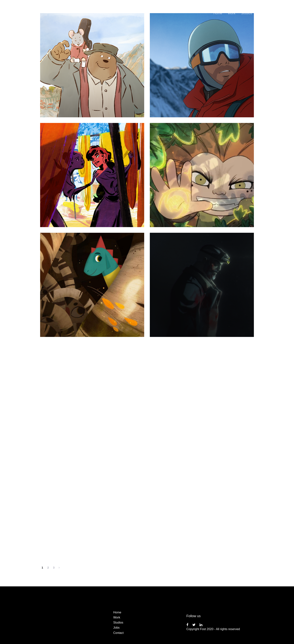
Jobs (116, 628)
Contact (118, 633)
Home (117, 612)
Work (117, 617)
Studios (118, 623)
